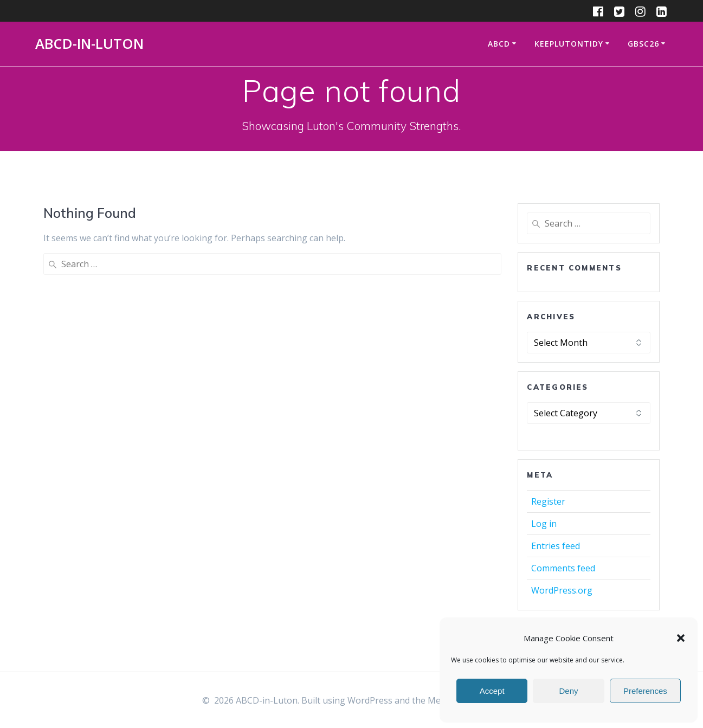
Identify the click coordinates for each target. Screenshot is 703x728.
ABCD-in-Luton (89, 44)
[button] (681, 638)
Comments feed (563, 568)
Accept (492, 691)
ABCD (499, 44)
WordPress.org (562, 590)
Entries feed (556, 546)
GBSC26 (643, 44)
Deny (568, 691)
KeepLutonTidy (569, 44)
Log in (544, 524)
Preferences (645, 691)
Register (548, 501)
